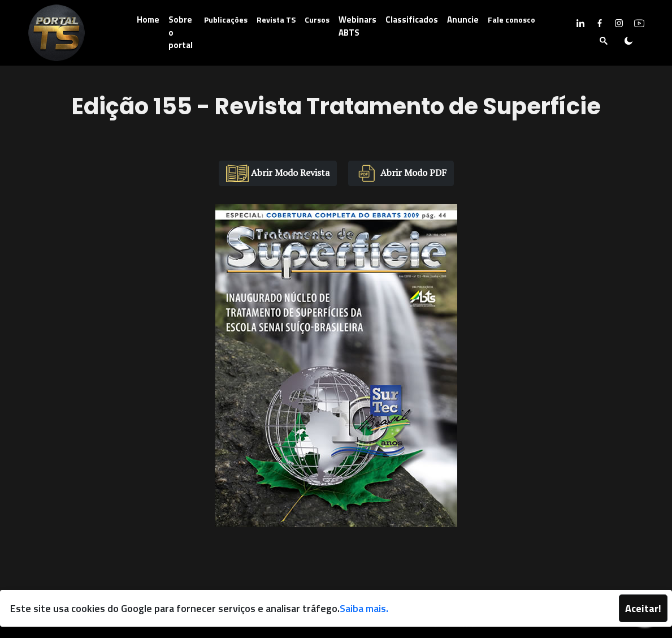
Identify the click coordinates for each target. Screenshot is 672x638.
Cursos (317, 20)
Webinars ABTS (357, 26)
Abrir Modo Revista (278, 173)
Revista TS (276, 20)
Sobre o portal (181, 32)
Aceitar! (643, 608)
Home (148, 20)
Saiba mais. (364, 608)
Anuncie (463, 20)
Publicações (226, 20)
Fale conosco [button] (511, 20)
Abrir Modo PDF (401, 173)
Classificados (412, 20)
